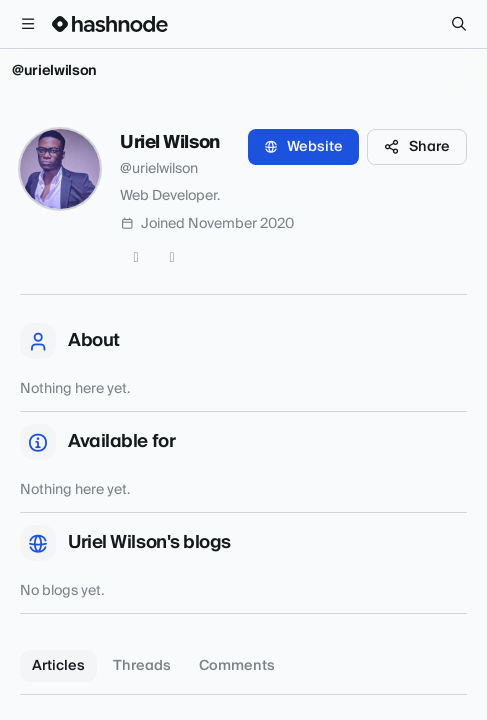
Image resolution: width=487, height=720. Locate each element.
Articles (58, 666)
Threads (142, 666)
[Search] (459, 24)
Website (303, 147)
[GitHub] (172, 258)
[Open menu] (28, 24)
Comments (237, 666)
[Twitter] (136, 258)
